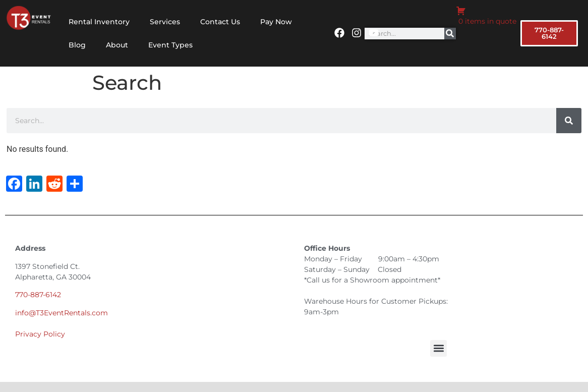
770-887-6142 (38, 295)
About (117, 45)
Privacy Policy (40, 334)
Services (165, 22)
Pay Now (276, 22)
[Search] (450, 34)
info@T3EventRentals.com (62, 313)
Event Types (170, 45)
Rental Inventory (99, 22)
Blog (77, 45)
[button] (438, 348)
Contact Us (220, 22)
